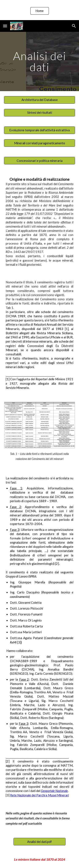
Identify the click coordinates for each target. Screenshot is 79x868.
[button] (5, 26)
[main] (40, 61)
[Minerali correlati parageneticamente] (40, 143)
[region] (39, 10)
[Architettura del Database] (40, 100)
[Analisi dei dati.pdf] (39, 842)
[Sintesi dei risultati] (40, 113)
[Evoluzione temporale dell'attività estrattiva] (40, 130)
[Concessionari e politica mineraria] (40, 161)
